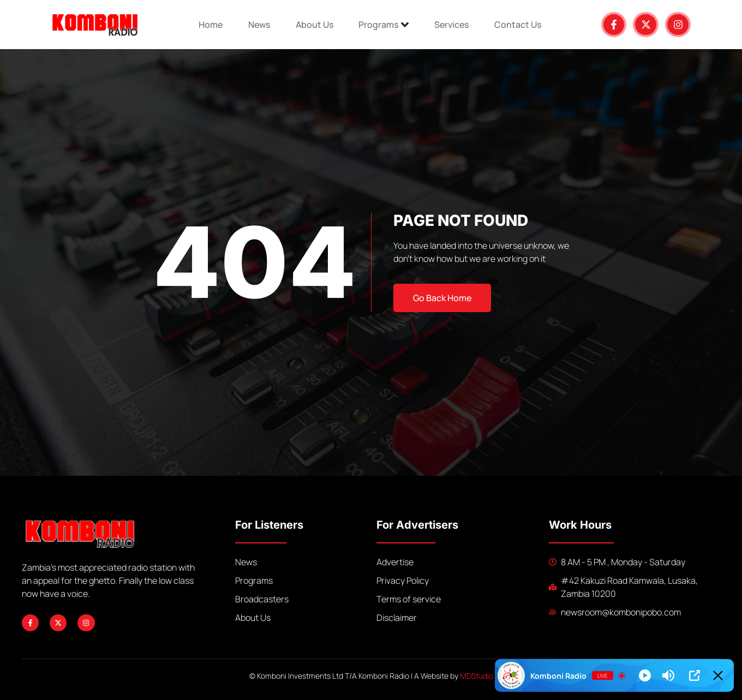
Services (454, 25)
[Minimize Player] (718, 675)
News (256, 25)
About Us (313, 25)
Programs (385, 25)
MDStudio (477, 676)
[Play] (645, 675)
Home (206, 25)
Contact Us (522, 25)
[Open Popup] (695, 675)
